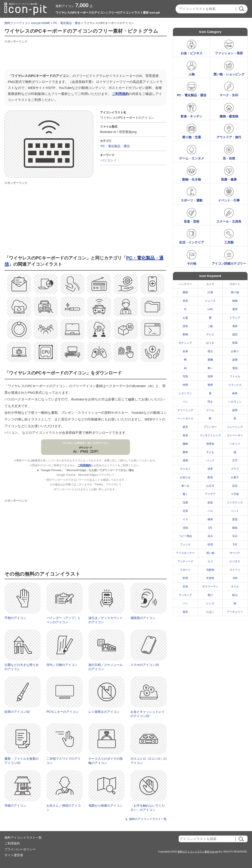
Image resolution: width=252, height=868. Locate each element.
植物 (235, 301)
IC (185, 309)
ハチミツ (235, 444)
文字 (235, 460)
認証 (235, 334)
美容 (185, 301)
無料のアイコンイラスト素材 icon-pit (198, 852)
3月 (210, 528)
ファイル (235, 376)
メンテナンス (235, 502)
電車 (235, 326)
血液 (185, 351)
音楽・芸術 (192, 221)
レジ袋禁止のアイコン (104, 712)
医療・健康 (229, 179)
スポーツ (185, 570)
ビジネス (235, 561)
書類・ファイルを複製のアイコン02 (22, 761)
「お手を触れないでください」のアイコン (148, 808)
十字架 (235, 494)
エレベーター (235, 435)
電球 (235, 309)
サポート (235, 284)
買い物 (210, 553)
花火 (210, 536)
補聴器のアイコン (143, 618)
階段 (235, 528)
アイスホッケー (185, 553)
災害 (185, 511)
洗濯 (185, 502)
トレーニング (235, 427)
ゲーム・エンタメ (192, 158)
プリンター (210, 427)
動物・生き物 (192, 179)
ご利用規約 (120, 94)
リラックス (235, 385)
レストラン (185, 393)
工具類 (229, 242)
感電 (185, 460)
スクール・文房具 (229, 221)
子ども (210, 452)
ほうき (210, 343)
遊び (210, 595)
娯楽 (210, 502)
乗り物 (235, 292)
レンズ (210, 603)
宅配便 (210, 570)
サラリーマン (210, 587)
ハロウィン (235, 402)
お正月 (210, 486)
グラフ (235, 469)
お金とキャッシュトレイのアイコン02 (148, 714)
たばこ (210, 612)
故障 (235, 360)
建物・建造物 (229, 116)
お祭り (235, 351)
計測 (210, 292)
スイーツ (235, 570)
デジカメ (185, 469)
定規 (185, 587)
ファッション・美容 (229, 53)
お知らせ (185, 477)
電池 (235, 368)
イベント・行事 (229, 200)
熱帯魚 (210, 444)
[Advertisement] (85, 55)
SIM (235, 578)
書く (185, 494)
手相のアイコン (15, 618)
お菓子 (235, 477)
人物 (192, 74)
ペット (235, 511)
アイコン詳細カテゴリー (229, 263)
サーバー (235, 553)
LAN (210, 309)
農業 (185, 452)
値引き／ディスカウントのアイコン (106, 620)
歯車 (235, 393)
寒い (210, 368)
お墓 (185, 318)
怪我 (235, 343)
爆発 (210, 519)
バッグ (210, 460)
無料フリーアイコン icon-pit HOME (27, 23)
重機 (210, 360)
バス (210, 511)
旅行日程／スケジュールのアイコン (106, 667)
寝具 (185, 612)
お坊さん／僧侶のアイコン (64, 808)
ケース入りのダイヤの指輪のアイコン (106, 761)
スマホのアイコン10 (145, 665)
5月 (235, 545)
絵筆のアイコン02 (17, 712)
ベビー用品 (185, 536)
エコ (210, 561)
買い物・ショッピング (229, 74)
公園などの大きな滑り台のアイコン (22, 667)
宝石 (235, 536)
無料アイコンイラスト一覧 (23, 838)
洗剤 (185, 528)
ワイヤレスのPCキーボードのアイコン (86, 443)
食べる (185, 486)
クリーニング (185, 410)
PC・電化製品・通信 (67, 23)
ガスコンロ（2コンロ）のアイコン (148, 761)
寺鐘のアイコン (15, 806)
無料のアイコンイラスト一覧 (148, 819)
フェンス (185, 545)
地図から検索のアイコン (106, 806)
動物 (185, 334)
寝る (210, 351)
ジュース (210, 301)
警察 (210, 385)
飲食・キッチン (192, 116)
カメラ (210, 284)
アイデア (210, 494)
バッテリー (185, 284)
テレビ (210, 334)
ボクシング (185, 343)
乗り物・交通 (192, 137)
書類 (185, 292)
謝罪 (235, 410)
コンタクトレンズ (210, 435)
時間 (185, 385)
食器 (185, 435)
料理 (185, 578)
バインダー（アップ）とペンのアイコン (64, 620)
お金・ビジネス (192, 53)
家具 (185, 427)
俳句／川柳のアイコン (62, 665)
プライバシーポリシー (20, 849)
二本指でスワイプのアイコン (64, 761)
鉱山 (235, 595)
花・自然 (229, 158)
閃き (210, 402)
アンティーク (185, 561)
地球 (210, 376)
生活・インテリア (192, 242)
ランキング (185, 595)
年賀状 (210, 578)
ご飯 (210, 326)
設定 (235, 486)
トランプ (235, 318)
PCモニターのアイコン (63, 712)
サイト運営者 (14, 855)
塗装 (185, 326)
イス (185, 519)
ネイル (235, 587)
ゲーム (210, 410)
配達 (210, 477)
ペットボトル (185, 418)
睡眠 (185, 444)
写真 (185, 376)
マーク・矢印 (229, 95)
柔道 (235, 519)
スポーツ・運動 (192, 200)
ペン (185, 402)
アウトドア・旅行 (229, 137)
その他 (192, 263)
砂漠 (210, 545)
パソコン (107, 160)
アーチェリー (235, 612)
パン (185, 603)
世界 (210, 469)
